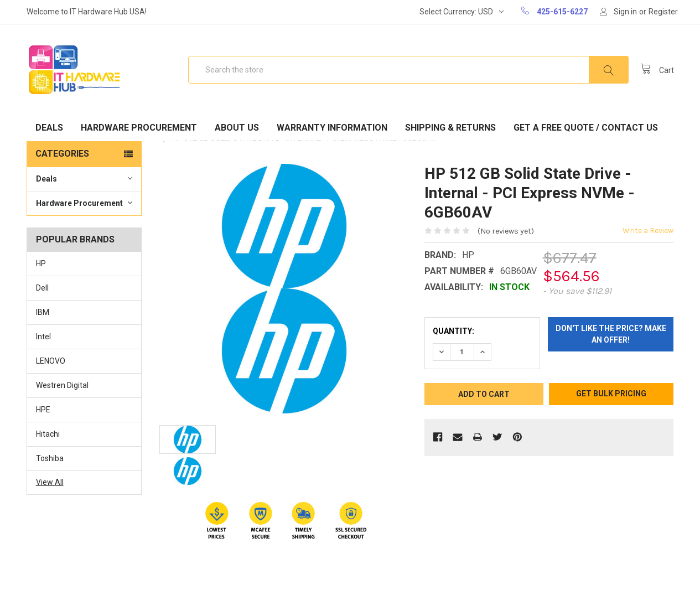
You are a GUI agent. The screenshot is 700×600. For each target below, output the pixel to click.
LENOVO (51, 361)
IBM (43, 312)
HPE (43, 410)
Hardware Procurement (139, 128)
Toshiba (50, 458)
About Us (237, 128)
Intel (43, 337)
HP (41, 263)
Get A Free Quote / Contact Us (586, 128)
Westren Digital (62, 385)
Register (663, 12)
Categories (62, 154)
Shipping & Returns (450, 128)
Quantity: (453, 331)
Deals (49, 128)
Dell (42, 288)
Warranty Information (332, 128)
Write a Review (648, 231)
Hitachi (48, 434)
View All (50, 482)
